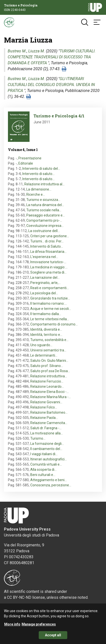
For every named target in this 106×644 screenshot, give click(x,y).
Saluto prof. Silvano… (47, 366)
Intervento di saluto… (38, 174)
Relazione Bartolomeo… (49, 412)
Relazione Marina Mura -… (51, 397)
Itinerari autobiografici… (49, 459)
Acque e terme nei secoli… (51, 309)
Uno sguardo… (41, 345)
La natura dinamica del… (45, 205)
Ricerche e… (36, 194)
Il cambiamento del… (46, 449)
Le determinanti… (44, 355)
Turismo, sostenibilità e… (49, 340)
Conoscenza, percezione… (51, 485)
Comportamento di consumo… (54, 324)
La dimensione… (39, 189)
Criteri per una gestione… (50, 236)
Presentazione (30, 158)
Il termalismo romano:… (49, 303)
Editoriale (26, 163)
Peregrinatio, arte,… (45, 283)
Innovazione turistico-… (48, 262)
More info (12, 626)
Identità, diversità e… (46, 329)
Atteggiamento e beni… (49, 480)
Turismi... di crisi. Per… (47, 241)
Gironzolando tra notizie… (50, 298)
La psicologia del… (44, 293)
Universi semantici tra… (48, 350)
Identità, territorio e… (46, 335)
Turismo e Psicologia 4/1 (59, 116)
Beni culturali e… (43, 475)
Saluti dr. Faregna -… (46, 428)
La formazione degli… (47, 444)
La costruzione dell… (44, 231)
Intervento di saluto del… (41, 169)
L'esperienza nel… (44, 257)
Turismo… (38, 438)
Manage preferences (39, 626)
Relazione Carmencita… (49, 423)
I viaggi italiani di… (44, 454)
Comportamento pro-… (44, 220)
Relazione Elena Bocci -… (50, 392)
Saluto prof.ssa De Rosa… (50, 371)
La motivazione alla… (47, 433)
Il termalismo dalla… (46, 314)
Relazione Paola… (44, 418)
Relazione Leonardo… (47, 386)
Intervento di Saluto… (47, 246)
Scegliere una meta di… (48, 272)
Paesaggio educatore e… (46, 215)
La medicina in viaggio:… (49, 267)
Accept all (53, 637)
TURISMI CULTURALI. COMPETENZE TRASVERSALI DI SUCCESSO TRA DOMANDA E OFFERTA (52, 57)
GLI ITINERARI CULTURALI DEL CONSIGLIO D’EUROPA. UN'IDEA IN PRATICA (51, 85)
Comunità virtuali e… (46, 464)
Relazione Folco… (44, 407)
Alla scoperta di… (43, 470)
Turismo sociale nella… (44, 210)
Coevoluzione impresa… (45, 226)
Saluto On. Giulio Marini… (49, 361)
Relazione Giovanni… (46, 402)
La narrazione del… (45, 278)
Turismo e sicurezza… (43, 200)
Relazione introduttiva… (49, 376)
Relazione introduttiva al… (44, 184)
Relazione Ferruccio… (47, 381)
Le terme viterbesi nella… (50, 319)
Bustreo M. (17, 51)
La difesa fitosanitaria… (48, 252)
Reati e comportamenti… (50, 288)
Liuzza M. (37, 51)
